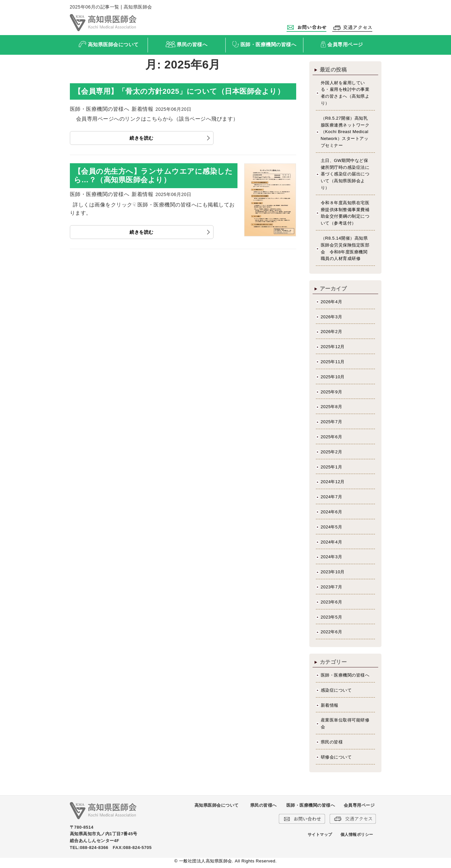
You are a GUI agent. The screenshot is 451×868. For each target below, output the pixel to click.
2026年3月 (332, 317)
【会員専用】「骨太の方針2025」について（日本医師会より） (179, 91)
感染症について (336, 690)
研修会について (336, 757)
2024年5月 (332, 527)
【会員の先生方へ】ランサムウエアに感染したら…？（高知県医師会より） (153, 176)
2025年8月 (332, 407)
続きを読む (142, 138)
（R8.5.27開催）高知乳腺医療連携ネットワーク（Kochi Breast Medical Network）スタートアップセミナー (345, 132)
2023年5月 (332, 617)
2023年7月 (332, 587)
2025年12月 (333, 347)
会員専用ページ (359, 805)
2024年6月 (332, 512)
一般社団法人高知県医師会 (206, 861)
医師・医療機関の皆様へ (345, 675)
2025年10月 (333, 377)
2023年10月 (333, 572)
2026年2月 (332, 332)
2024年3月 (332, 557)
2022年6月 (332, 632)
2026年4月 (332, 302)
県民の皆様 (332, 742)
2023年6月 (332, 602)
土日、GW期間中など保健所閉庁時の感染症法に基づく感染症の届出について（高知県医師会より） (345, 174)
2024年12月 (333, 482)
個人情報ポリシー (357, 835)
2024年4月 (332, 542)
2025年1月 (332, 467)
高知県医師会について (217, 805)
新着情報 (330, 705)
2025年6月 (332, 437)
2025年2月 (332, 452)
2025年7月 (332, 422)
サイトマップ (320, 835)
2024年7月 (332, 497)
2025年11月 (333, 362)
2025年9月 (332, 392)
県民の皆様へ (264, 805)
